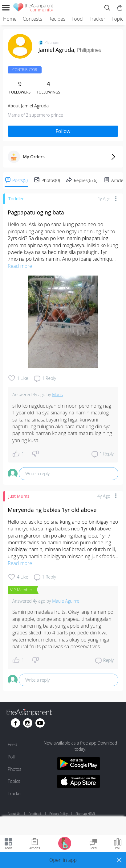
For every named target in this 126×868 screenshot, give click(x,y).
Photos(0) (51, 180)
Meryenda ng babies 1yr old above (52, 510)
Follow (63, 131)
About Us (14, 814)
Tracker (97, 19)
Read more (20, 266)
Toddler (16, 199)
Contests (33, 19)
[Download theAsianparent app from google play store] (79, 764)
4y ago (104, 199)
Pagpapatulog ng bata (36, 212)
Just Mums (19, 496)
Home (10, 19)
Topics (119, 19)
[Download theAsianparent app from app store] (79, 782)
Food (77, 19)
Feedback (35, 814)
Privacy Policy (58, 814)
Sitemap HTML (85, 814)
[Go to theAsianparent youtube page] (40, 723)
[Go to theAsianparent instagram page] (28, 723)
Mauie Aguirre (66, 601)
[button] (63, 860)
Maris (57, 395)
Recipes (57, 19)
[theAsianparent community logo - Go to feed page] (33, 9)
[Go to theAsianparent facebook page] (15, 723)
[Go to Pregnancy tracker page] (65, 843)
